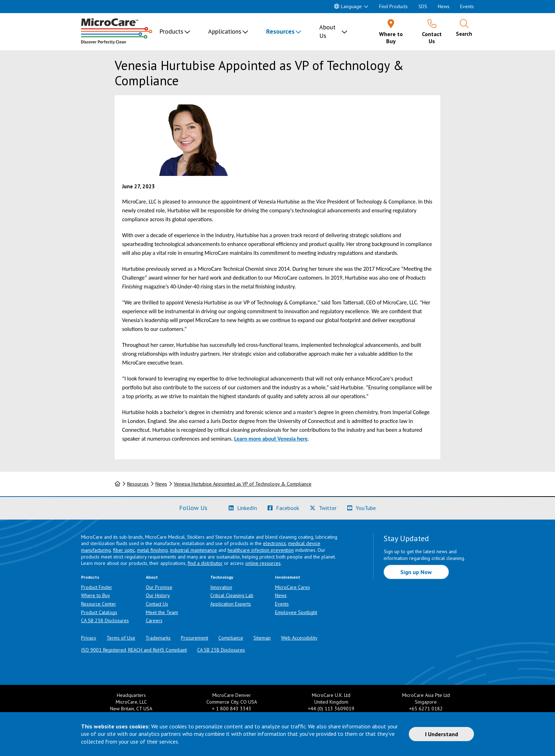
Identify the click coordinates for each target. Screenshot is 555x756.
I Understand (442, 734)
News (444, 6)
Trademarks (158, 638)
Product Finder (97, 587)
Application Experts (231, 604)
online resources (263, 563)
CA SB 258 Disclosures (105, 620)
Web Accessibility (299, 638)
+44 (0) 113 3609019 (331, 709)
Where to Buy (96, 595)
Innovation (221, 587)
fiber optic (124, 550)
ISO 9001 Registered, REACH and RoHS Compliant (134, 650)
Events (467, 6)
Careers (154, 620)
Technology (222, 577)
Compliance (231, 638)
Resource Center (99, 604)
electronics (274, 543)
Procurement (194, 638)
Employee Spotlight (296, 612)
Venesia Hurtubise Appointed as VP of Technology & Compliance (243, 484)
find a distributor (205, 563)
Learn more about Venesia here (271, 439)
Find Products (393, 6)
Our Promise (159, 587)
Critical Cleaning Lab (232, 595)
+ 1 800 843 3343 (232, 709)
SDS (423, 6)
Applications (225, 31)
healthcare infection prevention (261, 550)
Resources (280, 31)
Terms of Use (121, 638)
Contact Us (157, 604)
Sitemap (262, 638)
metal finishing (152, 550)
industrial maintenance (193, 550)
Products (171, 31)
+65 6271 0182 (426, 709)
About (152, 577)
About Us (327, 31)
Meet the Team (162, 612)
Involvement (288, 577)
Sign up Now (416, 572)
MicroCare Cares (293, 587)
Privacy (89, 638)
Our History (158, 595)
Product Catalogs (99, 612)
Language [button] (348, 6)
